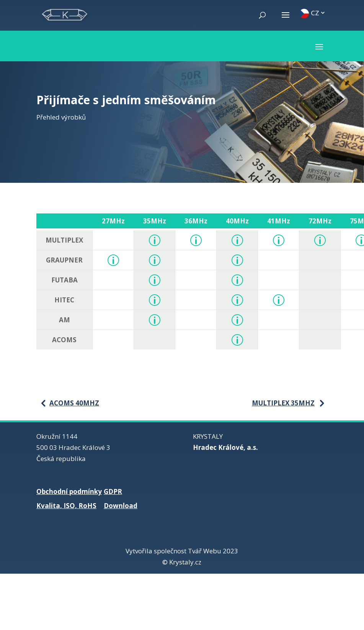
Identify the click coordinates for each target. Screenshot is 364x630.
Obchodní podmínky (69, 491)
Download (121, 506)
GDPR (113, 491)
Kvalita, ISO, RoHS (66, 506)
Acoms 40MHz (74, 403)
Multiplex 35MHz (283, 403)
